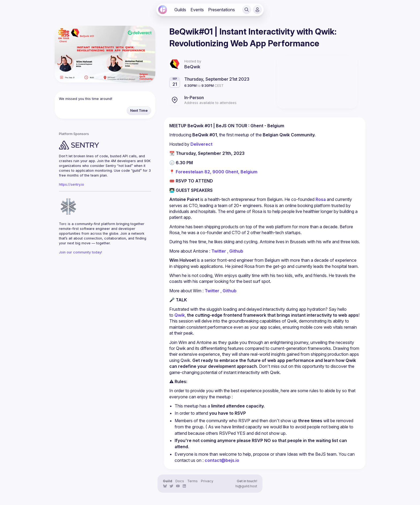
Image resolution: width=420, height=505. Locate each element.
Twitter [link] (219, 251)
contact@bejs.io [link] (222, 460)
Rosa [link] (321, 199)
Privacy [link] (207, 481)
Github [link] (236, 251)
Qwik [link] (180, 315)
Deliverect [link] (201, 144)
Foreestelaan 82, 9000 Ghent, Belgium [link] (217, 172)
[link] (163, 10)
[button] (247, 10)
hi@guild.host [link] (246, 486)
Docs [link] (180, 481)
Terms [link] (192, 481)
